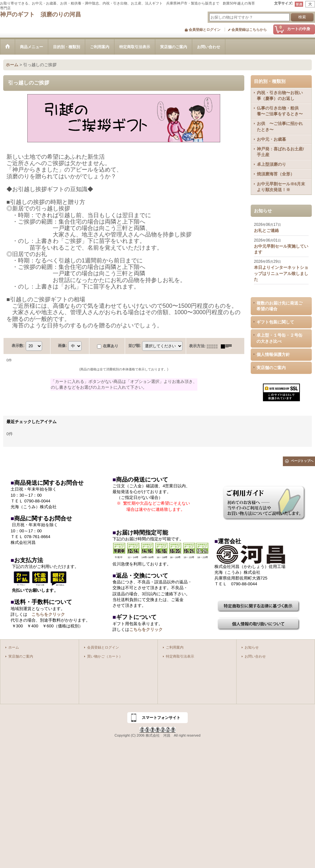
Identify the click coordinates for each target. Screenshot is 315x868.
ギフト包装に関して (275, 322)
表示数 (18, 346)
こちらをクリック (48, 614)
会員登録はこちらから (249, 30)
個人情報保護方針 (273, 354)
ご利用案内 (175, 647)
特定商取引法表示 (180, 656)
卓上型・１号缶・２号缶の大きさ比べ (279, 338)
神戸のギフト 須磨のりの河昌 (40, 14)
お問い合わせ (255, 656)
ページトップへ (302, 461)
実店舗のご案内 (271, 368)
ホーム (14, 647)
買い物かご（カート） (105, 656)
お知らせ (252, 647)
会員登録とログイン (205, 30)
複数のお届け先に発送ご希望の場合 (279, 306)
